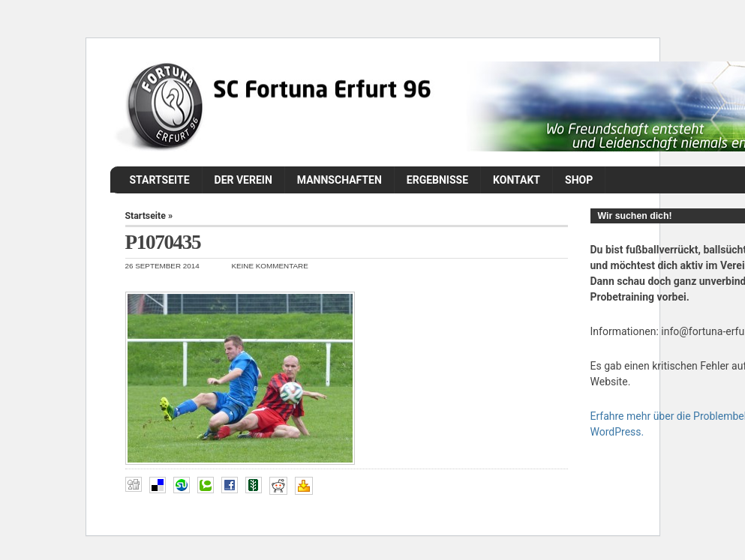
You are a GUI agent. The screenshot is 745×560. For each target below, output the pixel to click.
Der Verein (243, 180)
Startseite (160, 180)
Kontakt (517, 180)
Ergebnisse (437, 180)
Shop (579, 180)
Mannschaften (339, 180)
